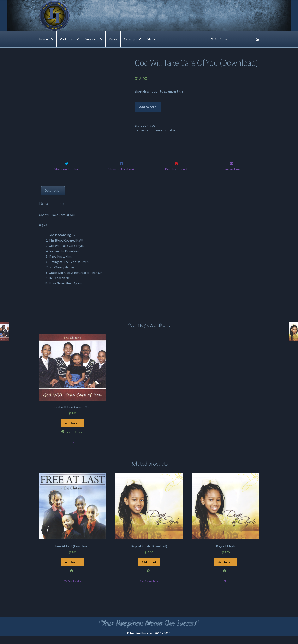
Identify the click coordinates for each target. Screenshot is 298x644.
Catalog (130, 39)
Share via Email (232, 177)
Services (91, 39)
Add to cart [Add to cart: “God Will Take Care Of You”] (72, 431)
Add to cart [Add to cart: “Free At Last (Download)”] (72, 570)
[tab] (53, 198)
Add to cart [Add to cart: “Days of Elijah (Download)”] (149, 570)
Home (43, 39)
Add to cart (148, 107)
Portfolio (67, 39)
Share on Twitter (66, 177)
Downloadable (166, 130)
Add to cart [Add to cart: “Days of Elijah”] (226, 570)
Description (53, 198)
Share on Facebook (121, 177)
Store (151, 39)
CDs (152, 130)
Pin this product (176, 177)
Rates (113, 39)
